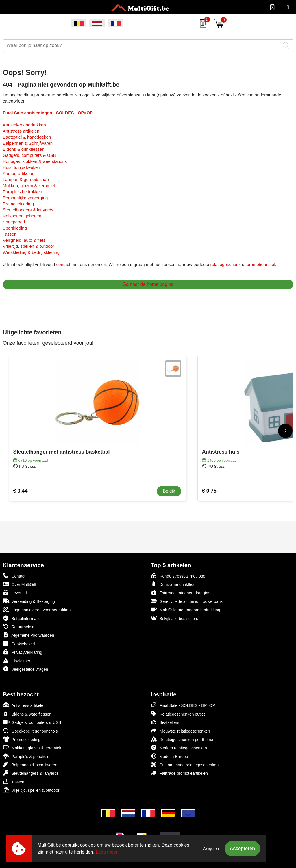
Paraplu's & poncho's (26, 756)
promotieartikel (261, 264)
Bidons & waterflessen (27, 714)
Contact (14, 576)
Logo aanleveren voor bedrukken (37, 609)
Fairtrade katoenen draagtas (181, 592)
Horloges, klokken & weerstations (35, 161)
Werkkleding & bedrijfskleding (31, 252)
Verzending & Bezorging (29, 601)
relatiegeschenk (225, 264)
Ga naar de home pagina (148, 284)
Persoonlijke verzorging (25, 198)
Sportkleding (15, 228)
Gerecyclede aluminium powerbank (187, 601)
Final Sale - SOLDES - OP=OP (183, 705)
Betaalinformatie (22, 618)
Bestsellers (165, 722)
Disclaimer (17, 661)
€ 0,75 (209, 491)
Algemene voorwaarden (29, 635)
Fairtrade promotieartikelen (179, 773)
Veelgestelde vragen (26, 669)
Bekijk (169, 491)
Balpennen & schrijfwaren (30, 764)
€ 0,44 (21, 491)
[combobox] (142, 46)
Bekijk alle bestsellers (175, 618)
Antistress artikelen (21, 131)
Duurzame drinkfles (173, 584)
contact (63, 264)
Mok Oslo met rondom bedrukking (186, 609)
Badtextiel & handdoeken (27, 137)
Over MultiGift (20, 584)
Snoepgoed (14, 222)
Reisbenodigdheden (22, 216)
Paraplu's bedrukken (23, 192)
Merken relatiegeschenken (179, 747)
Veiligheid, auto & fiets (24, 240)
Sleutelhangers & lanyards (28, 210)
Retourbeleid (19, 626)
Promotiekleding (18, 204)
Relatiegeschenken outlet (178, 714)
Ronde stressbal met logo (178, 576)
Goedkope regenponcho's (30, 731)
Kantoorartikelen (19, 173)
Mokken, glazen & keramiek (29, 186)
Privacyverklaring (23, 652)
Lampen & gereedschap (26, 179)
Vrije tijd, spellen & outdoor (29, 246)
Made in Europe (170, 756)
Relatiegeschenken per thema (182, 739)
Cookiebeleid (19, 643)
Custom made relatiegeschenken (185, 764)
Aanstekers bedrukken (24, 125)
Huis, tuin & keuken (22, 167)
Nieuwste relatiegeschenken (181, 731)
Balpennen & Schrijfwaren (28, 143)
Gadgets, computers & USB (29, 155)
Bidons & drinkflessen (24, 149)
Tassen (10, 234)
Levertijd (15, 592)
